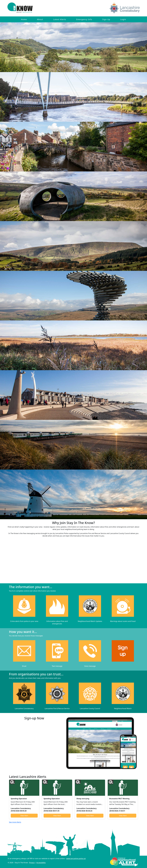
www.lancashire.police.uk (76, 859)
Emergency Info (84, 19)
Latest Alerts (60, 19)
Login (123, 19)
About (40, 19)
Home (24, 19)
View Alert (24, 816)
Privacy (32, 863)
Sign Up (106, 19)
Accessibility (41, 863)
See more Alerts (15, 822)
